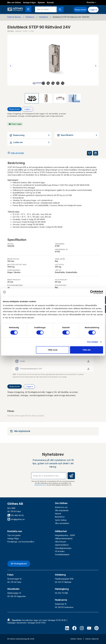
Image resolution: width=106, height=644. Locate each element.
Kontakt (50, 2)
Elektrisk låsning (14, 17)
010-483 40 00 (15, 515)
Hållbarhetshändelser (64, 538)
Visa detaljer (92, 342)
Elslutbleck (30, 17)
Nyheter (41, 2)
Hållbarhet (61, 531)
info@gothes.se (16, 519)
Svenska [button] (91, 2)
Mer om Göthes (14, 2)
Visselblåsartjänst (62, 554)
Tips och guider (14, 535)
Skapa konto (80, 10)
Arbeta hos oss (61, 507)
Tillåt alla (87, 350)
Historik (58, 514)
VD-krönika (60, 551)
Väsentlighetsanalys (63, 548)
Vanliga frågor (29, 2)
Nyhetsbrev (60, 517)
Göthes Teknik (76, 639)
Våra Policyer (60, 542)
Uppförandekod (62, 545)
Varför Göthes (61, 520)
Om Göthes (61, 503)
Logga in (93, 10)
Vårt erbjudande (62, 510)
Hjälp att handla (17, 153)
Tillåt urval (53, 350)
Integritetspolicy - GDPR (65, 535)
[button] (28, 9)
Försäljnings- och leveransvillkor (21, 542)
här (70, 485)
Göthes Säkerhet (92, 639)
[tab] (53, 431)
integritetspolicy (40, 485)
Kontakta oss (15, 531)
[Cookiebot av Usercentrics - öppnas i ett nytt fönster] (92, 292)
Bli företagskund (19, 564)
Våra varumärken (62, 523)
